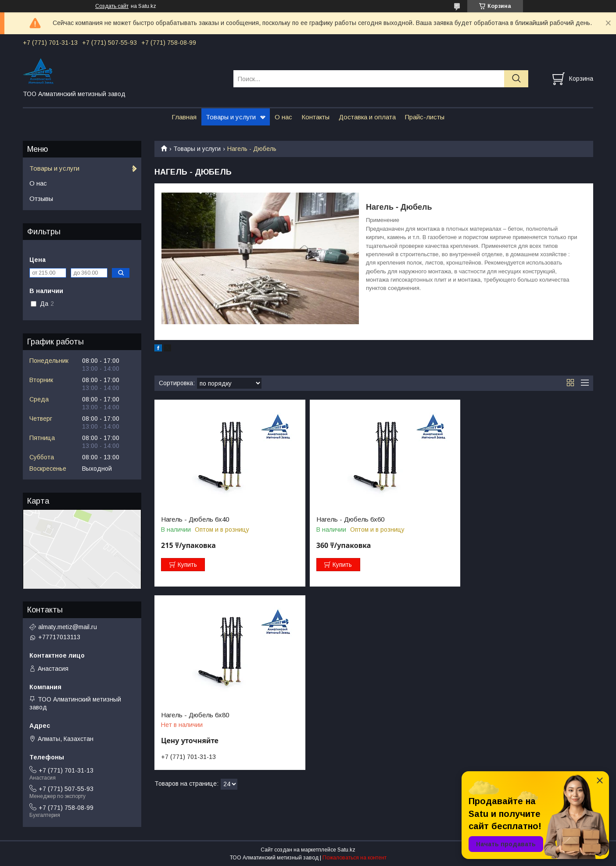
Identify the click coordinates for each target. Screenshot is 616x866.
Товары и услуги (231, 117)
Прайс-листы (425, 117)
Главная (184, 117)
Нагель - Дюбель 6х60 (343, 519)
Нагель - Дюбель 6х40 (195, 519)
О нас (283, 117)
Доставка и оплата (367, 117)
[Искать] (516, 79)
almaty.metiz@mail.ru (68, 627)
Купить (187, 565)
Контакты (315, 117)
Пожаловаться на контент (355, 858)
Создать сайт (112, 6)
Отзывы (41, 199)
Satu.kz (346, 850)
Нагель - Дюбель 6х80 (490, 519)
